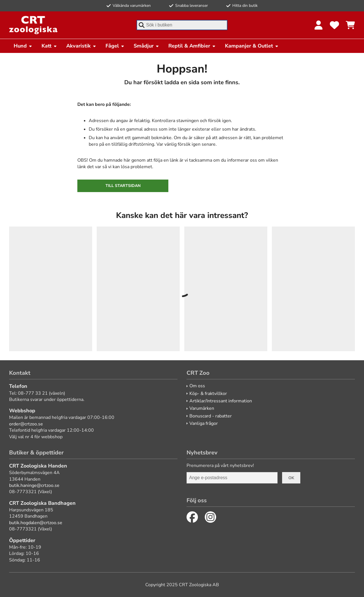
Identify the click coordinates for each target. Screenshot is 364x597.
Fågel (115, 46)
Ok (291, 478)
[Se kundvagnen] (350, 25)
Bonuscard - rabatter (211, 416)
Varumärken (202, 408)
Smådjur (146, 46)
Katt (49, 46)
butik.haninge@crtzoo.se (34, 485)
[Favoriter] (334, 25)
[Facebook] (192, 517)
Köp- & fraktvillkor (208, 394)
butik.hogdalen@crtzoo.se (36, 523)
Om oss (197, 386)
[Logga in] (318, 25)
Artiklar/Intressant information (221, 401)
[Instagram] (210, 517)
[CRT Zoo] (33, 25)
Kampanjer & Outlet (252, 46)
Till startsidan (123, 186)
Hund (23, 46)
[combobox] (182, 25)
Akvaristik (81, 46)
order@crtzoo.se (26, 424)
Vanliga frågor (204, 423)
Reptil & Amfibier (192, 46)
